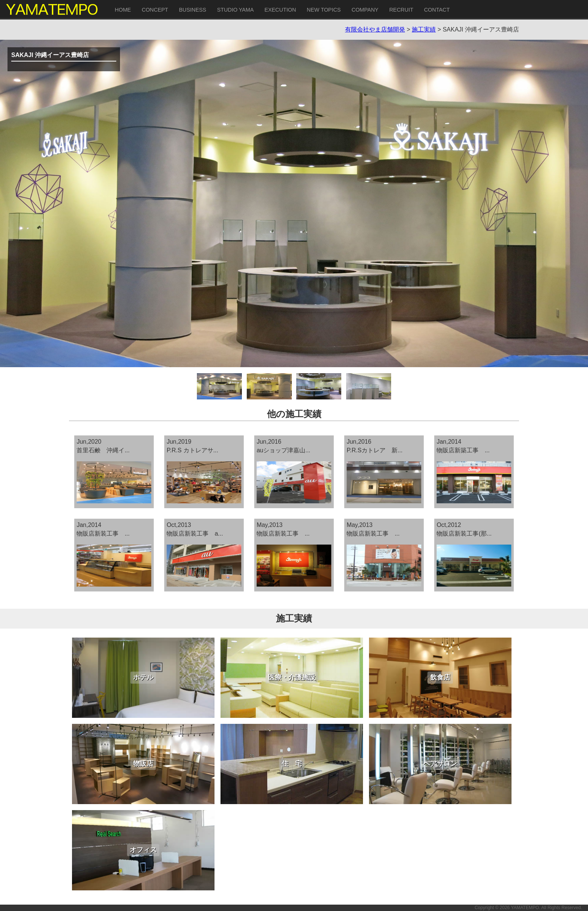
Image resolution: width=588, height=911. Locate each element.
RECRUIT (401, 10)
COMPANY (365, 10)
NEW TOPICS (324, 10)
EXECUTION (280, 10)
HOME (123, 10)
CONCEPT (155, 10)
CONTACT (437, 10)
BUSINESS (193, 10)
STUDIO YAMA (235, 10)
